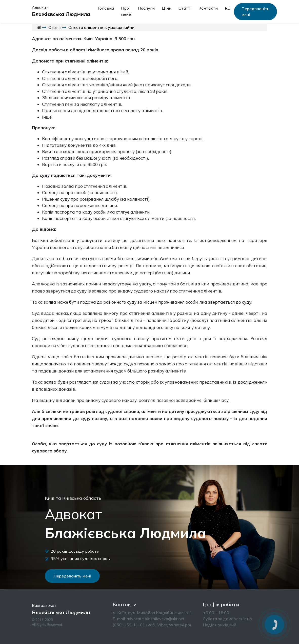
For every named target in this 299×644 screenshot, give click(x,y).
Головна (106, 8)
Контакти (208, 8)
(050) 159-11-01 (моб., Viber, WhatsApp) (152, 625)
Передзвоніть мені (255, 12)
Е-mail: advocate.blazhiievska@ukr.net (149, 619)
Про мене (126, 11)
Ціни (167, 8)
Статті (185, 8)
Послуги (146, 8)
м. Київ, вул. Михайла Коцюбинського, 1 (152, 613)
